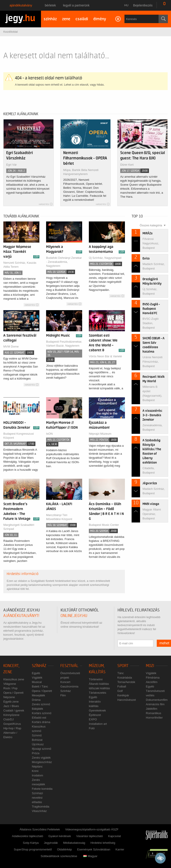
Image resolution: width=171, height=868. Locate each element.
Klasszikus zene (14, 679)
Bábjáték (38, 709)
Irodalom (38, 775)
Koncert (65, 682)
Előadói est (39, 718)
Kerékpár (123, 695)
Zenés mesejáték (38, 782)
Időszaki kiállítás (99, 688)
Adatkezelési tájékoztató (28, 836)
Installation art (98, 724)
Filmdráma (153, 678)
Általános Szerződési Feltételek (40, 829)
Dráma (36, 700)
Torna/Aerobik (126, 682)
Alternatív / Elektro (10, 735)
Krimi (35, 771)
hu (126, 5)
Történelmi (96, 679)
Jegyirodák (51, 843)
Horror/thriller (154, 718)
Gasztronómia (69, 686)
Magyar (90, 856)
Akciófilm (152, 682)
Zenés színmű (41, 704)
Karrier (120, 849)
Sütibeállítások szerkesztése (59, 856)
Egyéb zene (11, 702)
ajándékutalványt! (21, 616)
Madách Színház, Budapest (154, 266)
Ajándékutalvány (21, 5)
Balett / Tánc (40, 686)
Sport (123, 666)
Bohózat (37, 740)
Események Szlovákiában (94, 849)
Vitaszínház (39, 811)
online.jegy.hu (74, 616)
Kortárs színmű (42, 713)
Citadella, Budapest (149, 470)
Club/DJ (8, 719)
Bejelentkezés (143, 5)
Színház (39, 666)
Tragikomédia (41, 807)
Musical (37, 682)
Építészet (95, 715)
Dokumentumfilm (157, 700)
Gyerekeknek (97, 710)
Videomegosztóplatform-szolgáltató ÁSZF (92, 829)
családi (82, 19)
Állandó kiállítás (99, 684)
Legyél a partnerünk (76, 5)
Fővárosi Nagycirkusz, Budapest (151, 243)
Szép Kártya (31, 843)
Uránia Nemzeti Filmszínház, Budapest (153, 362)
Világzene (10, 684)
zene (66, 19)
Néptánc (37, 767)
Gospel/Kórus (12, 724)
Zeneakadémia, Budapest (153, 427)
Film (63, 695)
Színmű (37, 735)
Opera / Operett (13, 693)
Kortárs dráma (41, 722)
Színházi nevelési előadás (37, 798)
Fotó (92, 728)
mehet (164, 643)
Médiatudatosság (74, 843)
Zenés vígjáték (41, 758)
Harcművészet (127, 700)
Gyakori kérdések (60, 836)
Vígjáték (37, 678)
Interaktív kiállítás (95, 704)
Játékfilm (152, 709)
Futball (122, 686)
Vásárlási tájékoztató (90, 836)
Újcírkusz (38, 744)
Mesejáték (38, 695)
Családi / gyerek (14, 710)
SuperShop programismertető (33, 849)
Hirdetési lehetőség (103, 843)
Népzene (9, 697)
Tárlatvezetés (98, 693)
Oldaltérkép (64, 849)
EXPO (93, 719)
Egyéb (36, 673)
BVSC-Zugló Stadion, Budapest (151, 323)
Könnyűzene (11, 715)
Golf (120, 691)
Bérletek (50, 5)
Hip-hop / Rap (12, 728)
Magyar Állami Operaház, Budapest (152, 514)
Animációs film (155, 704)
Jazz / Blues (11, 706)
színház (50, 19)
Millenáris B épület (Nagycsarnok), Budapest (152, 393)
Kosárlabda (125, 678)
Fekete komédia (42, 789)
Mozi (150, 666)
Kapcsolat (115, 836)
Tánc (121, 673)
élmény (100, 19)
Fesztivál (69, 666)
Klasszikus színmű (39, 729)
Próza (36, 753)
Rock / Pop (10, 688)
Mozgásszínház (42, 762)
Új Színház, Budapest (150, 291)
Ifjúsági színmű (42, 749)
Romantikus (154, 713)
